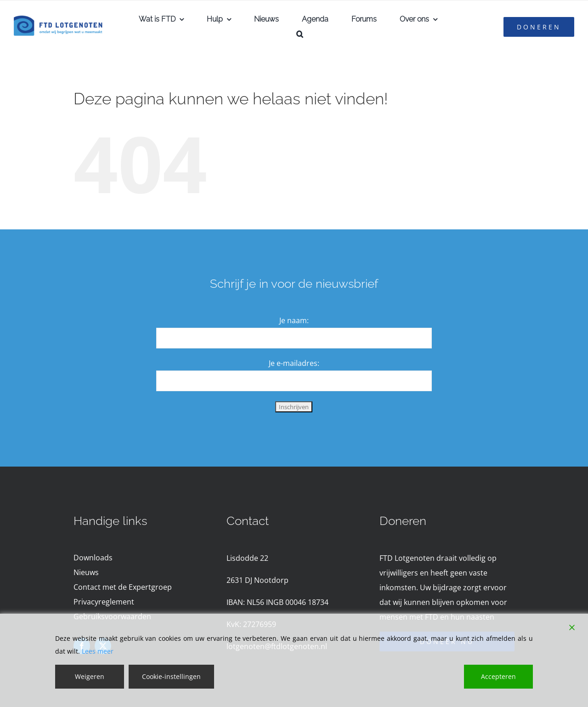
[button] (300, 34)
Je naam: (294, 320)
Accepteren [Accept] (498, 676)
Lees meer (98, 651)
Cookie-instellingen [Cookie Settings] (171, 676)
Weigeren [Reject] (90, 676)
